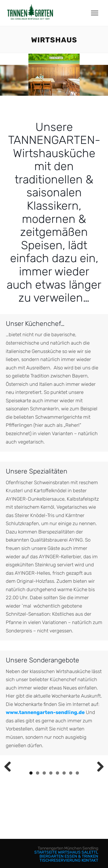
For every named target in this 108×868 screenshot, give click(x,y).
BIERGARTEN (52, 856)
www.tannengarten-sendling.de (45, 712)
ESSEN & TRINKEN (81, 856)
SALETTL (90, 852)
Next (98, 767)
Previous (10, 767)
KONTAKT (90, 860)
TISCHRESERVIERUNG (60, 860)
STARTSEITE (46, 852)
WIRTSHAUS (69, 852)
